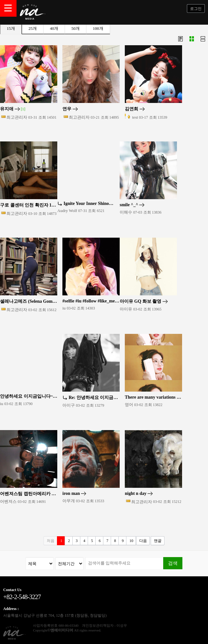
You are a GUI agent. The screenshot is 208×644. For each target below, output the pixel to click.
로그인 (196, 9)
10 (131, 541)
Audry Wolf (67, 211)
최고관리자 (17, 117)
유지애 (13, 109)
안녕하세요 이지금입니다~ (29, 396)
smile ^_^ (132, 205)
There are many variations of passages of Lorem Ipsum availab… (153, 397)
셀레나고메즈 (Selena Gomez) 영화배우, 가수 (29, 301)
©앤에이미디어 (60, 630)
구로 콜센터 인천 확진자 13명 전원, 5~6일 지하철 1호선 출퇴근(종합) (29, 205)
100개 (98, 28)
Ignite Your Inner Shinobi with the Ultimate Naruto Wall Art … (86, 204)
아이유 (126, 309)
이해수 (126, 212)
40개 (54, 28)
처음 (51, 541)
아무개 (69, 501)
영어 (129, 405)
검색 (173, 563)
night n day (139, 494)
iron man (74, 494)
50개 (76, 28)
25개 (33, 28)
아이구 (69, 405)
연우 (70, 109)
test (135, 117)
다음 (143, 541)
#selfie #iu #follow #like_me (91, 301)
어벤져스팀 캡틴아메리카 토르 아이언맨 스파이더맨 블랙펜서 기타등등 (29, 494)
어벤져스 (8, 501)
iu (64, 308)
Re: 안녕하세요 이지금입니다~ (91, 398)
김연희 (135, 109)
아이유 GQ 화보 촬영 (144, 301)
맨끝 (158, 541)
